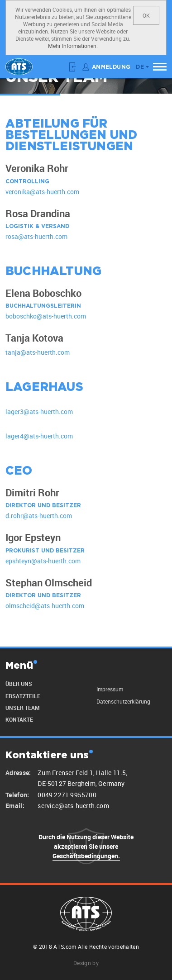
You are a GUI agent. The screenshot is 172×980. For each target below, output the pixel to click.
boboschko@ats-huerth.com (46, 316)
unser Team (22, 708)
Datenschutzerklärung (123, 701)
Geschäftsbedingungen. (86, 856)
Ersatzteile (23, 696)
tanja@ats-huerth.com (38, 352)
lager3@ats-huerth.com (39, 412)
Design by (86, 963)
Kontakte (19, 719)
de (140, 67)
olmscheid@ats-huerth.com (45, 606)
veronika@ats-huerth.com (42, 192)
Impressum (110, 689)
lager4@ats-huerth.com (39, 436)
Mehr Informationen (72, 46)
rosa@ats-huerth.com (36, 236)
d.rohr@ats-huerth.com (39, 516)
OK (146, 15)
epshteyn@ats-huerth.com (43, 561)
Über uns (19, 684)
